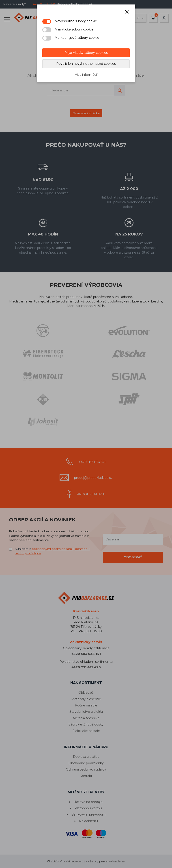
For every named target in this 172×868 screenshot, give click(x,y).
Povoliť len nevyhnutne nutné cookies (86, 64)
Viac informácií (86, 75)
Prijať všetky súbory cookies (86, 53)
